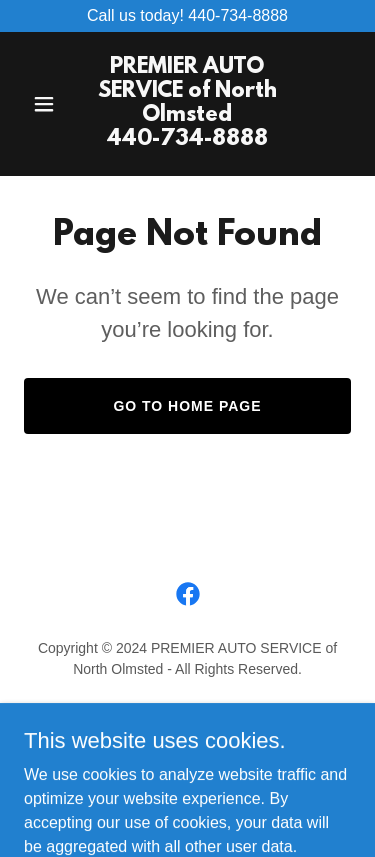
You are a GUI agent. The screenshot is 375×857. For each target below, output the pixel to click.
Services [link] (187, 716)
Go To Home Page (187, 406)
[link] (187, 139)
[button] (48, 104)
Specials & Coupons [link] (187, 740)
